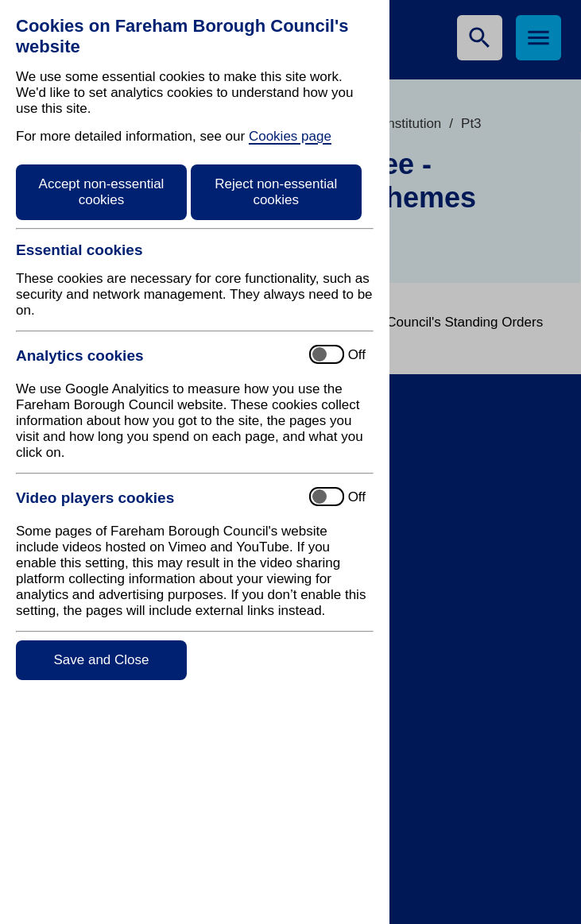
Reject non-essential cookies (276, 192)
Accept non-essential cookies (102, 192)
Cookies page (290, 136)
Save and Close (101, 660)
